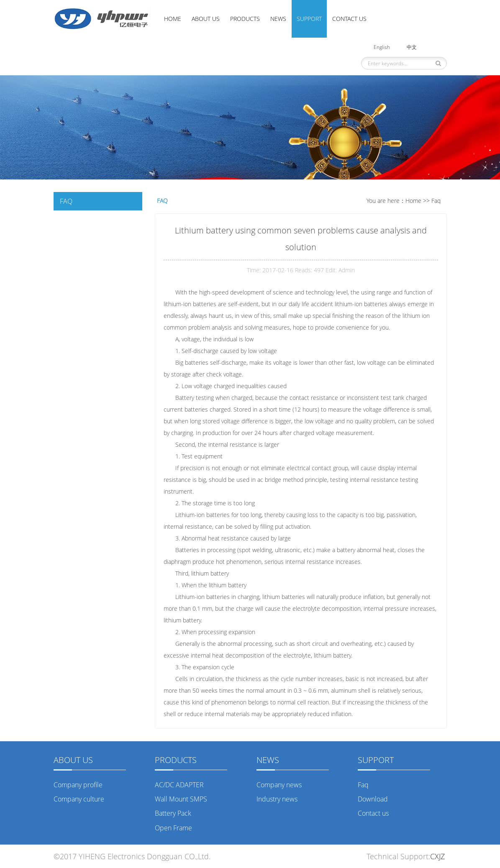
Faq (436, 201)
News (278, 19)
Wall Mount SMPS (181, 799)
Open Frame (173, 828)
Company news (279, 785)
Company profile (78, 785)
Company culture (79, 799)
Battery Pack (173, 813)
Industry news (277, 799)
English (382, 47)
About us (206, 19)
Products (245, 19)
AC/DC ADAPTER (179, 785)
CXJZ (438, 856)
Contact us (349, 19)
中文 (412, 47)
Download (373, 799)
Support (309, 19)
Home (173, 19)
